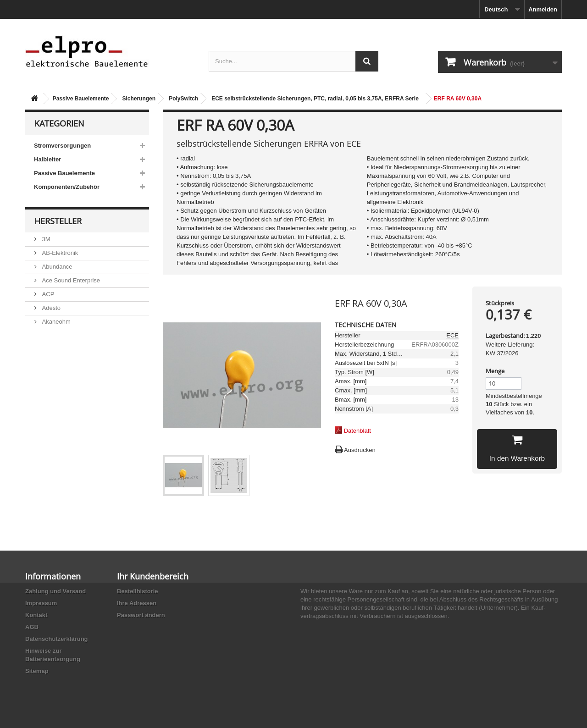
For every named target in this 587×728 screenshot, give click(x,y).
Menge (495, 371)
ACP (47, 294)
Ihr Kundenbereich (153, 576)
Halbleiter (47, 159)
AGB (32, 627)
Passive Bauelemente (81, 99)
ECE (452, 335)
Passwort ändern (141, 615)
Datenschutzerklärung (57, 639)
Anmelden (543, 9)
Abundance (56, 267)
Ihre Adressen (137, 603)
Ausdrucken (360, 450)
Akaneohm (55, 322)
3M (45, 239)
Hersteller (58, 221)
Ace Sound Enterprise (70, 280)
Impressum (41, 603)
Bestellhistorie (138, 591)
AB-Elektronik (59, 253)
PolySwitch (183, 99)
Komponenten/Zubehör (67, 187)
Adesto (50, 308)
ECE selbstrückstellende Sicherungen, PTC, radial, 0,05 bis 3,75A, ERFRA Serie (315, 99)
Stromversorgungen (62, 146)
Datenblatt (357, 431)
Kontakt (36, 615)
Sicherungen (139, 99)
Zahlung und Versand (55, 591)
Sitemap (37, 671)
